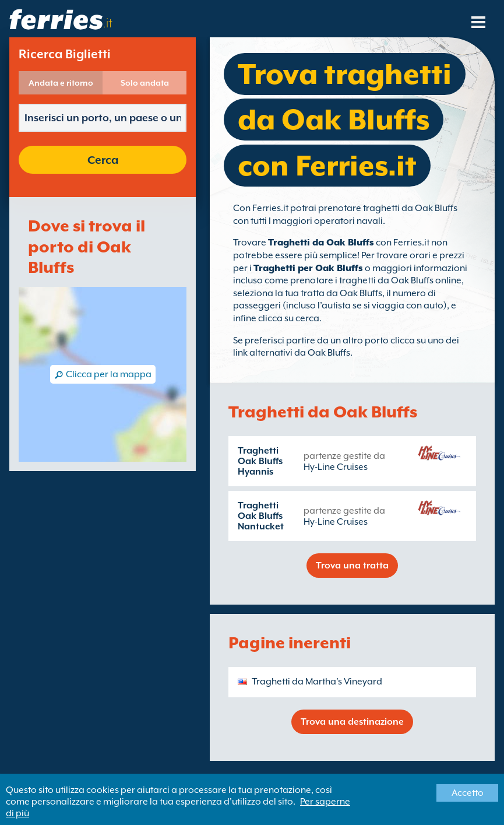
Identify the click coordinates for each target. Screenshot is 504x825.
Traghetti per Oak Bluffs (308, 268)
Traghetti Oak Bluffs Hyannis (260, 461)
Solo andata (145, 83)
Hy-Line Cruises (336, 467)
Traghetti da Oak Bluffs (321, 243)
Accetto (468, 793)
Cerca (103, 160)
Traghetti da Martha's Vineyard (317, 682)
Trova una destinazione (352, 722)
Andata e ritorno (61, 83)
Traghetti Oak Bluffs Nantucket (261, 516)
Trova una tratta (352, 566)
